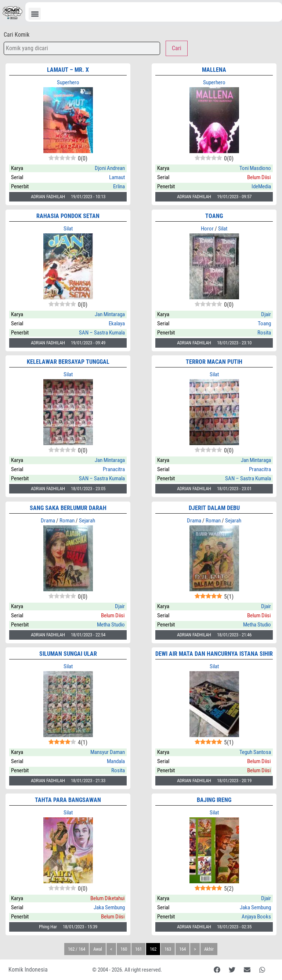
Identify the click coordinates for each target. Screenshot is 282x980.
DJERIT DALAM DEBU (214, 508)
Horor (207, 229)
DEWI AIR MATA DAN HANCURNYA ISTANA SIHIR (214, 654)
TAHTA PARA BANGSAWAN (68, 800)
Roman (67, 521)
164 (182, 949)
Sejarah (87, 521)
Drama (48, 521)
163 (168, 949)
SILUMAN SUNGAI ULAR (68, 654)
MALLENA (214, 70)
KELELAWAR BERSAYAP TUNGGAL (68, 362)
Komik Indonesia (28, 970)
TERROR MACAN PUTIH (214, 362)
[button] (35, 14)
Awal (98, 949)
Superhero (68, 82)
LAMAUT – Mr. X (68, 70)
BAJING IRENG (214, 800)
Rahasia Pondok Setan (68, 216)
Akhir (209, 949)
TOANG (214, 216)
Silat (68, 229)
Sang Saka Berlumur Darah (68, 508)
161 (138, 949)
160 (124, 949)
